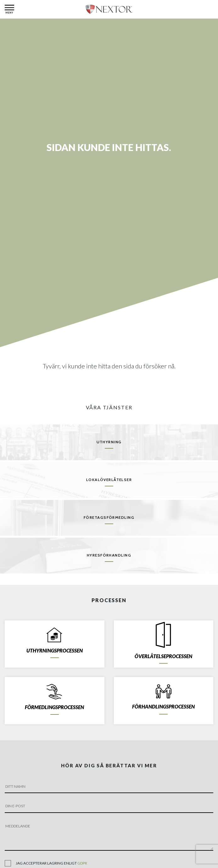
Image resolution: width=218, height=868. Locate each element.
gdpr (82, 863)
